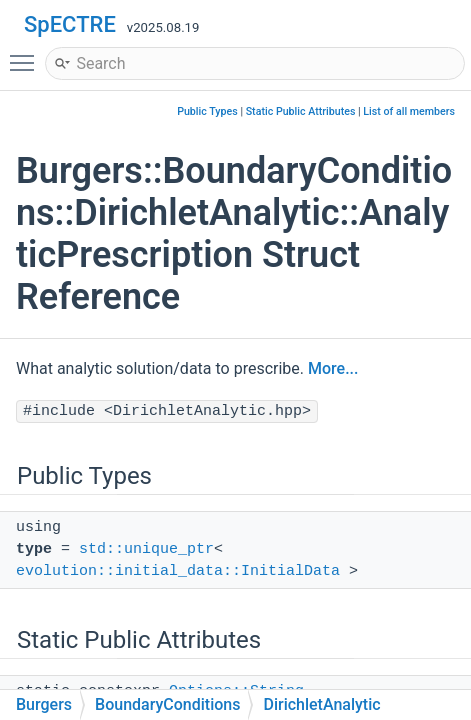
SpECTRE (70, 24)
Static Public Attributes (301, 111)
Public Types (207, 111)
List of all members (409, 111)
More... (333, 368)
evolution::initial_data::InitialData (178, 571)
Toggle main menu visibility (27, 54)
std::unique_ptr (146, 549)
